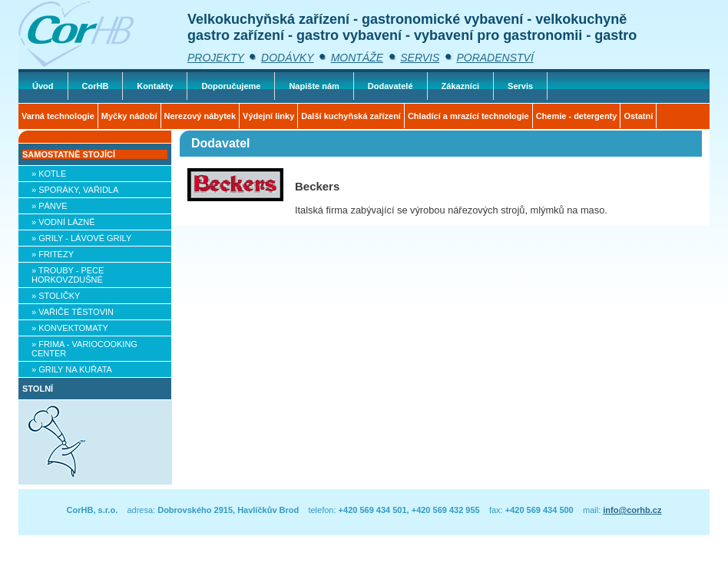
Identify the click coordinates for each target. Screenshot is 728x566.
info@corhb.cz (632, 510)
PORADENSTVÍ (495, 58)
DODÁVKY (287, 58)
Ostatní (638, 116)
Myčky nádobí (129, 116)
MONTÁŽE (357, 58)
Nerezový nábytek (200, 116)
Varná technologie (58, 116)
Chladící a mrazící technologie (468, 116)
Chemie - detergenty (577, 116)
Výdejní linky (268, 116)
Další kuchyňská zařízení (351, 116)
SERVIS (420, 58)
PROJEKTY (216, 58)
